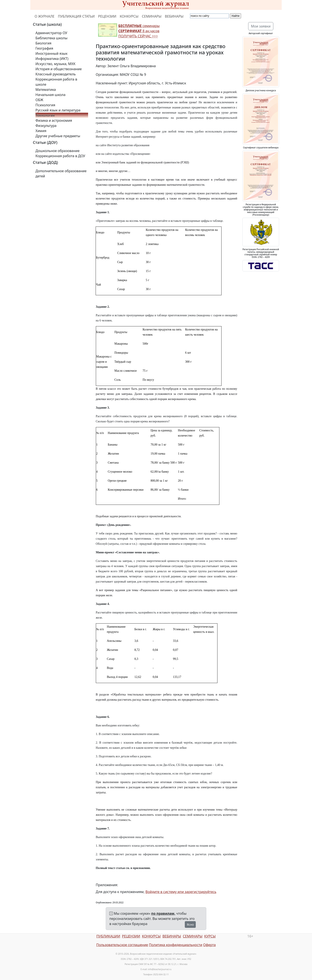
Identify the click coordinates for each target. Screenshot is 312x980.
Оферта (209, 945)
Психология (45, 105)
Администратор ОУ (51, 33)
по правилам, (163, 913)
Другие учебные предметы (58, 136)
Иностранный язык (51, 53)
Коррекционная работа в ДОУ (60, 156)
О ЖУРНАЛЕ (45, 16)
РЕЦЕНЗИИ (107, 16)
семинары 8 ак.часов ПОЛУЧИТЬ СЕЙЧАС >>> (139, 31)
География (44, 48)
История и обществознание (59, 69)
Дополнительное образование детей (61, 173)
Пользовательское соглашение (122, 945)
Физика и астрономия (54, 120)
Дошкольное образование (57, 151)
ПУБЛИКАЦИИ (108, 936)
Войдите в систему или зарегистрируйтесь (181, 892)
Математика (46, 90)
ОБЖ (39, 100)
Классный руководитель (56, 74)
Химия (41, 131)
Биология (43, 43)
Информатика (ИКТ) (52, 59)
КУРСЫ (210, 936)
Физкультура (46, 126)
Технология (45, 115)
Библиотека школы (51, 38)
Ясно (190, 924)
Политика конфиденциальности (176, 945)
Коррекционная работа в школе (56, 82)
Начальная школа (50, 95)
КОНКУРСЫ (129, 16)
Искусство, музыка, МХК (55, 64)
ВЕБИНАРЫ (174, 16)
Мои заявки (261, 26)
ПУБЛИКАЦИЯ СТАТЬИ (76, 16)
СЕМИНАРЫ (152, 16)
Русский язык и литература (58, 110)
